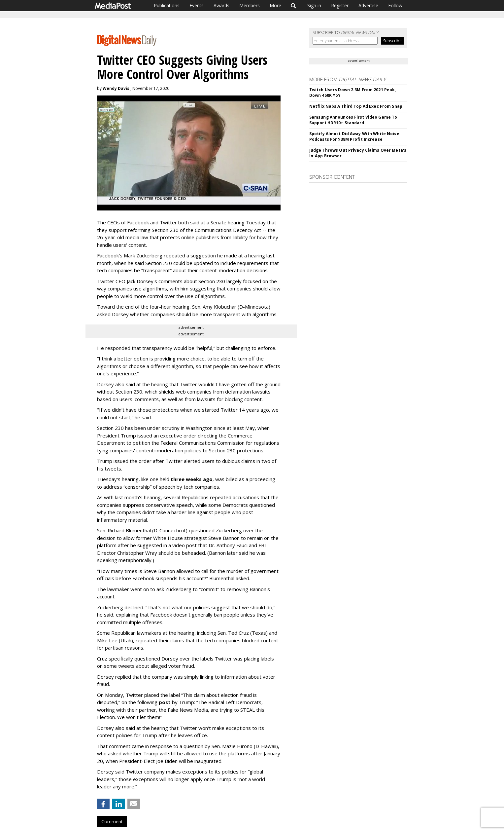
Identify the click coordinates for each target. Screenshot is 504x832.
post (165, 702)
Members (250, 5)
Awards (221, 5)
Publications (167, 5)
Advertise (368, 5)
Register (340, 5)
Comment (112, 821)
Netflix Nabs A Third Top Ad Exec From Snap (356, 106)
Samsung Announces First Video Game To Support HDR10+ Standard (353, 120)
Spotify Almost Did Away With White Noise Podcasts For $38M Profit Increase (354, 136)
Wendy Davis (116, 88)
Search (294, 6)
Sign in (314, 5)
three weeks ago (192, 479)
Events (197, 5)
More (275, 5)
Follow (395, 5)
